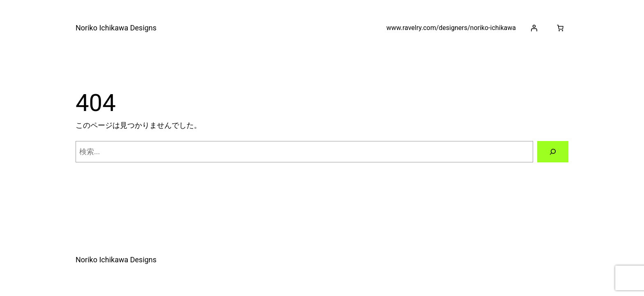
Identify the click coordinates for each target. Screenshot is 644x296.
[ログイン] (534, 28)
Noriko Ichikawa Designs (116, 28)
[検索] (553, 152)
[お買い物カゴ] (560, 28)
